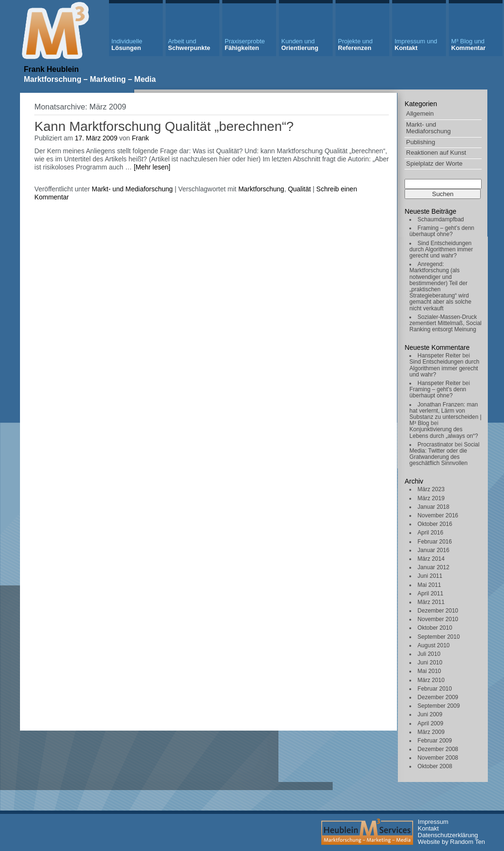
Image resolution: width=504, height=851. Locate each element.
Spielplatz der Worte (434, 163)
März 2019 (431, 498)
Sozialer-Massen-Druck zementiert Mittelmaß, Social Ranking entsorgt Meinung (445, 323)
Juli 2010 (429, 654)
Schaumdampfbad (440, 219)
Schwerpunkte (189, 45)
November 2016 (438, 515)
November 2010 (438, 619)
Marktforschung (261, 189)
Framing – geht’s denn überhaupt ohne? (442, 231)
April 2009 (430, 723)
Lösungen (127, 45)
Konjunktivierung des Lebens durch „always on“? (444, 432)
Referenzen (355, 45)
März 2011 (431, 602)
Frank (140, 138)
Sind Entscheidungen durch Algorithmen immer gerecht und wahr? (441, 249)
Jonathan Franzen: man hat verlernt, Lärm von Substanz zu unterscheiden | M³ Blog (445, 414)
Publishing (420, 142)
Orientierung (300, 45)
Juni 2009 (430, 714)
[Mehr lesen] (152, 167)
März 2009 (431, 732)
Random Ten (468, 842)
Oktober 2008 (435, 766)
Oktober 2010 (435, 628)
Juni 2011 (430, 576)
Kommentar (468, 45)
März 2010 (431, 680)
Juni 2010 (430, 663)
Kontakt (416, 45)
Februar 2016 (435, 542)
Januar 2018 (433, 507)
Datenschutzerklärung (448, 835)
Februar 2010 (435, 689)
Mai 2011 (429, 585)
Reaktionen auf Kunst (436, 153)
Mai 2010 (429, 671)
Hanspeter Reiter (439, 356)
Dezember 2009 (438, 697)
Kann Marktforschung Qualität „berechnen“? (164, 126)
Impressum (433, 822)
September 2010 (439, 637)
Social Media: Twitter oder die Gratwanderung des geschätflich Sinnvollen (444, 454)
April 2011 (430, 594)
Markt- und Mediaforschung (428, 128)
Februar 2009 (435, 741)
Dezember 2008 (438, 749)
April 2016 (430, 533)
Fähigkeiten (245, 45)
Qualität (299, 189)
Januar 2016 (433, 550)
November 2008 (438, 758)
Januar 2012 (433, 567)
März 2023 (431, 489)
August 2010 (433, 645)
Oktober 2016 (435, 524)
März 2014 (431, 559)
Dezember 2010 (438, 611)
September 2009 (439, 706)
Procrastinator (435, 445)
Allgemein (420, 114)
